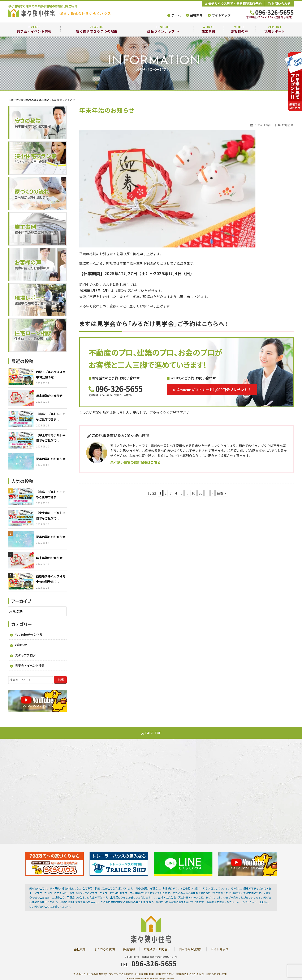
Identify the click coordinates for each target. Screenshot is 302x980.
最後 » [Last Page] (221, 493)
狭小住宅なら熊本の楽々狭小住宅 (147, 979)
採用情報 (129, 949)
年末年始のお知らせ (107, 110)
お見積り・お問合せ (157, 949)
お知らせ (288, 125)
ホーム (176, 15)
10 (193, 493)
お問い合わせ (279, 3)
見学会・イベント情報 (30, 666)
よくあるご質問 (104, 949)
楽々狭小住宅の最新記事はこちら (135, 462)
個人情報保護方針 (190, 949)
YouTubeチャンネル (29, 634)
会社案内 (196, 15)
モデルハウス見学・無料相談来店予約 (233, 3)
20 (200, 493)
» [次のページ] (212, 493)
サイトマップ (221, 15)
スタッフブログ (25, 655)
